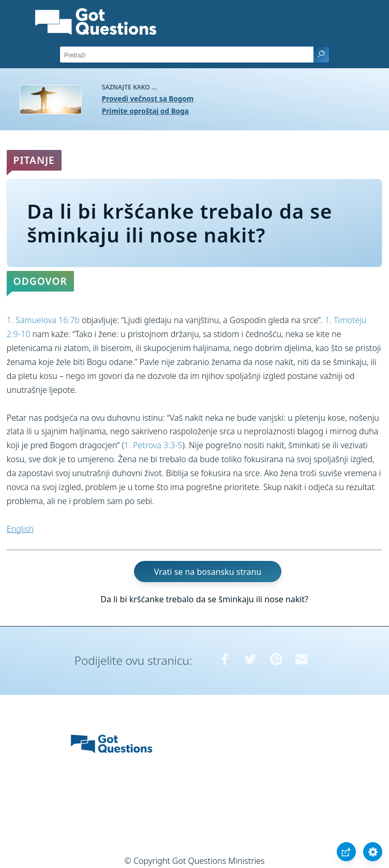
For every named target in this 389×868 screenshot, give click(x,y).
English (20, 529)
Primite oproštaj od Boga (145, 111)
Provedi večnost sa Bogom (148, 98)
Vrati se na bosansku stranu (208, 571)
